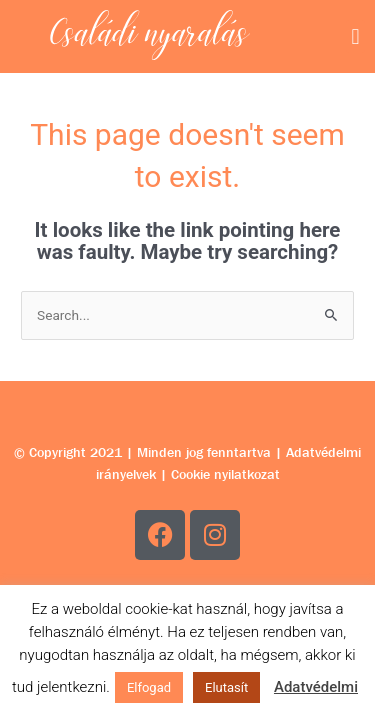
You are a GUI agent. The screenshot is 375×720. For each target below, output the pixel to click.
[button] (355, 36)
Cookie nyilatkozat (225, 474)
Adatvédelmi (316, 687)
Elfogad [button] (149, 687)
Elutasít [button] (226, 687)
